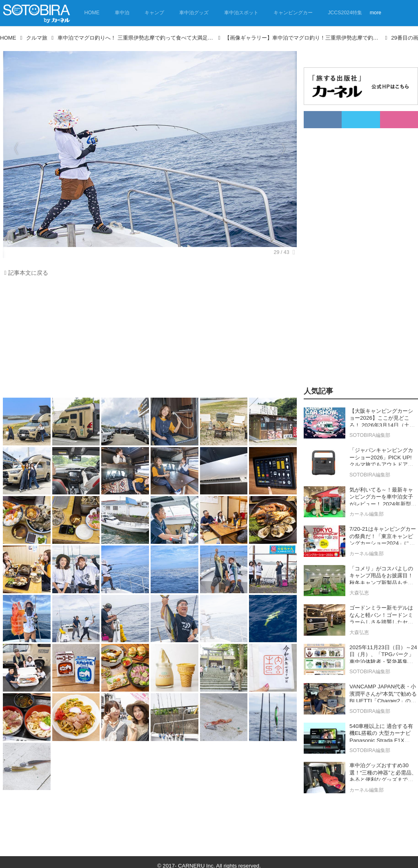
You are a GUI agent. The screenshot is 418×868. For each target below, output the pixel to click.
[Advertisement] (148, 339)
